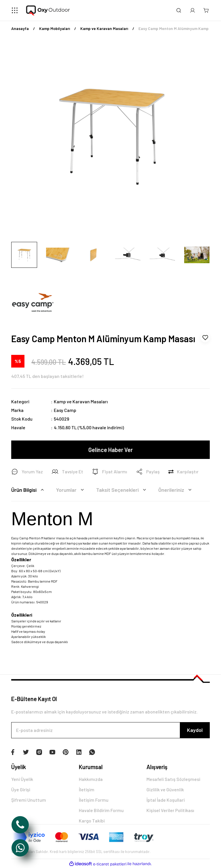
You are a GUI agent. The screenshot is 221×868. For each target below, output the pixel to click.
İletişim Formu (94, 800)
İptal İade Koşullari (166, 800)
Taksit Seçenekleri (122, 490)
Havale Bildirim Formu (101, 810)
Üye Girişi (21, 789)
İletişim (87, 789)
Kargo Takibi (92, 821)
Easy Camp (65, 410)
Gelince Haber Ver (110, 450)
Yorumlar (71, 490)
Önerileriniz (176, 490)
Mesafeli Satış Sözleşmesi (173, 779)
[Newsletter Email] (110, 730)
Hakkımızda (91, 779)
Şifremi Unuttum (29, 800)
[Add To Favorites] (205, 338)
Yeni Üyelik (22, 779)
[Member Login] (193, 10)
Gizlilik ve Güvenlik (165, 789)
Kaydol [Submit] (195, 730)
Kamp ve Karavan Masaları (81, 401)
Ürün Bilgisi (28, 490)
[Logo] (48, 10)
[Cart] (206, 10)
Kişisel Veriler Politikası (170, 810)
